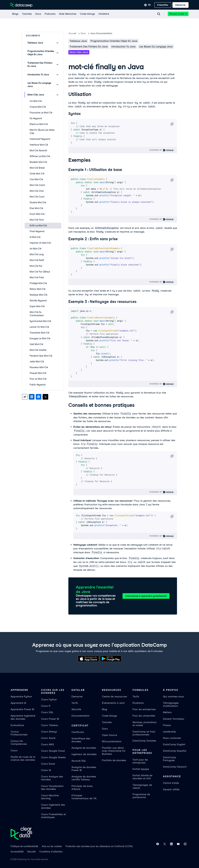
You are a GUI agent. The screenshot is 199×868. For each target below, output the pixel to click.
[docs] (38, 14)
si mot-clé (35, 237)
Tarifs (75, 703)
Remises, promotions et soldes (145, 724)
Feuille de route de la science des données (23, 758)
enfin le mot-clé (38, 226)
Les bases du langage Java (156, 47)
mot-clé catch (37, 185)
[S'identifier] (163, 5)
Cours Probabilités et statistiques (53, 816)
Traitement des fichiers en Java (89, 47)
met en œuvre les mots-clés (42, 132)
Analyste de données (84, 748)
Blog (104, 709)
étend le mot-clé (39, 124)
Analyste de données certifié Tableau (84, 778)
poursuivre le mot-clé (41, 113)
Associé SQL (79, 761)
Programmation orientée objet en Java (114, 41)
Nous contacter (172, 738)
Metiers (167, 712)
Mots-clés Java (79, 52)
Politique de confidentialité (24, 846)
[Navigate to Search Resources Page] (159, 14)
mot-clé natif (37, 260)
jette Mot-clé (37, 362)
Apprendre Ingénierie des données (23, 717)
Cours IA (46, 770)
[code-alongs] (87, 14)
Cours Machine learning (50, 797)
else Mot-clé (36, 208)
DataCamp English (174, 744)
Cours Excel (48, 764)
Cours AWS (48, 744)
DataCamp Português (170, 759)
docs (83, 33)
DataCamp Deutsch (175, 767)
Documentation (80, 716)
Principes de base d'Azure (82, 788)
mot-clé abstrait (38, 151)
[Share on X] (45, 397)
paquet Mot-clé (38, 373)
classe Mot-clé (38, 107)
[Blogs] (15, 14)
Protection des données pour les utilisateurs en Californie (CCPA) (99, 846)
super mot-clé (37, 306)
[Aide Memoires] (68, 14)
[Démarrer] (181, 5)
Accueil (72, 33)
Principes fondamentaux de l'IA (84, 797)
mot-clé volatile (38, 350)
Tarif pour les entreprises (140, 761)
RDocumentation (112, 741)
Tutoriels (107, 722)
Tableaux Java (78, 41)
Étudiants (138, 703)
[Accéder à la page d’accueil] (22, 5)
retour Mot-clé (38, 289)
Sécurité (76, 709)
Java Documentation (101, 33)
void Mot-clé (36, 344)
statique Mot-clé (38, 295)
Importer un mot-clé (40, 243)
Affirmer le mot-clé (40, 156)
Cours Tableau (50, 725)
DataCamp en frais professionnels (144, 733)
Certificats (78, 732)
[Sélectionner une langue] (147, 5)
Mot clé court (37, 197)
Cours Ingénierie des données (53, 806)
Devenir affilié (171, 789)
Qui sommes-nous (173, 697)
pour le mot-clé (38, 379)
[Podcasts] (50, 14)
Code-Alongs (109, 716)
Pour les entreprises (144, 709)
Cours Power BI (50, 719)
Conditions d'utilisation (51, 852)
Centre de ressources (114, 697)
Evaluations (17, 725)
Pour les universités (144, 716)
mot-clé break (37, 168)
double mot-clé (38, 202)
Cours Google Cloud (53, 751)
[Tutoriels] (27, 14)
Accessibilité (17, 852)
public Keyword (38, 385)
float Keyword (37, 231)
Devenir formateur (174, 719)
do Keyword (36, 118)
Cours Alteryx (49, 732)
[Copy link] (25, 397)
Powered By (162, 150)
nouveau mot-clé (39, 367)
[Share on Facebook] (39, 397)
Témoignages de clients (142, 786)
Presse (167, 725)
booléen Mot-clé (38, 162)
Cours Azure (48, 738)
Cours (14, 750)
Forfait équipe (141, 769)
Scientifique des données (81, 740)
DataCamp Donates (144, 741)
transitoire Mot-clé (39, 333)
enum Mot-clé (37, 214)
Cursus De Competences (19, 742)
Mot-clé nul (36, 266)
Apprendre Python (21, 697)
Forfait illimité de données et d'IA (142, 777)
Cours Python (49, 699)
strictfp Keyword (38, 301)
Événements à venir (113, 703)
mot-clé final (37, 220)
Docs (105, 729)
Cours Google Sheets (53, 757)
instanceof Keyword (40, 139)
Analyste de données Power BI (84, 769)
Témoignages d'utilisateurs (171, 704)
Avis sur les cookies (52, 846)
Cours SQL (47, 712)
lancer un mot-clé (39, 327)
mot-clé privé (37, 277)
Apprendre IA (18, 703)
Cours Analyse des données (52, 778)
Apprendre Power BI (22, 709)
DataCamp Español (175, 751)
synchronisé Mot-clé (40, 321)
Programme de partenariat (141, 796)
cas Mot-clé (36, 179)
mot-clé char (37, 191)
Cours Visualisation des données (52, 788)
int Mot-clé (36, 249)
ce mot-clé (36, 101)
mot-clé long (37, 254)
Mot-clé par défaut (40, 272)
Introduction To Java (123, 47)
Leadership (169, 732)
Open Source (109, 735)
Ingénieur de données (84, 754)
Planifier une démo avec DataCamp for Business (114, 751)
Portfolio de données (114, 760)
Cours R (46, 706)
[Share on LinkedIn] (32, 397)
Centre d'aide (171, 783)
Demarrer (77, 697)
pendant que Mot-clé (41, 356)
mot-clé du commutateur (37, 314)
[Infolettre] (104, 14)
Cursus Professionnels (19, 733)
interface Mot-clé (39, 145)
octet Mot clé (37, 174)
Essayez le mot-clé (40, 338)
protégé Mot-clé (38, 283)
